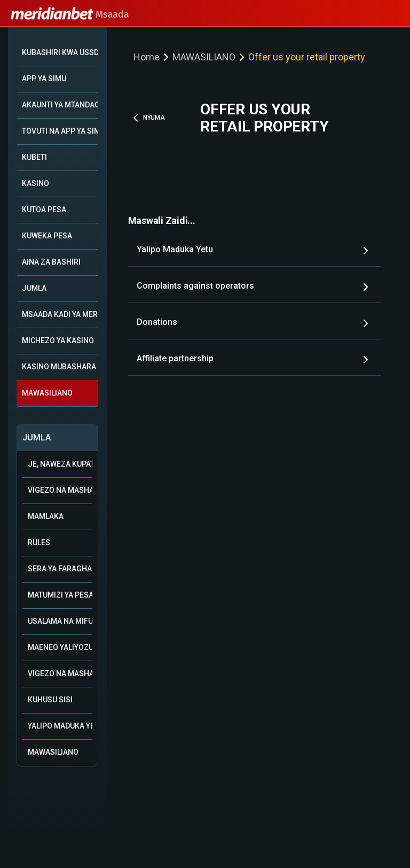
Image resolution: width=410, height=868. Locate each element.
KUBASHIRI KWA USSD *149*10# (60, 52)
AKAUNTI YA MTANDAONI (60, 105)
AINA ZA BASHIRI (51, 262)
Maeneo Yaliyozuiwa (60, 647)
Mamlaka (46, 516)
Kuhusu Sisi (50, 700)
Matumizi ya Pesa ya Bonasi (60, 595)
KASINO (36, 183)
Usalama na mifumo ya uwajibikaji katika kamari (60, 621)
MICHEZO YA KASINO (58, 340)
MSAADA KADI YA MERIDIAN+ (60, 314)
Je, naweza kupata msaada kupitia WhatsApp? (60, 464)
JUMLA (34, 288)
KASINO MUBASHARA (59, 367)
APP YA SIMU (44, 79)
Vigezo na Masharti (60, 673)
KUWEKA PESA (47, 236)
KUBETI (34, 157)
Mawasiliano (53, 752)
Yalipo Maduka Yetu (60, 726)
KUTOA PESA (44, 210)
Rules (39, 542)
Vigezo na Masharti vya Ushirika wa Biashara (60, 490)
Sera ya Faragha (60, 569)
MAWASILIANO (47, 393)
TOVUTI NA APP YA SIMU (60, 131)
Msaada (70, 14)
